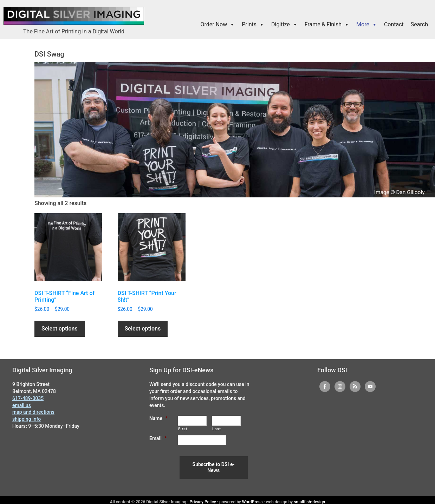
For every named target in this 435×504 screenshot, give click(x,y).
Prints (253, 25)
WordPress (252, 498)
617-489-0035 (28, 398)
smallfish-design (309, 498)
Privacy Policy (203, 498)
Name (158, 418)
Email (158, 438)
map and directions (33, 412)
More (367, 25)
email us (22, 405)
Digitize (284, 25)
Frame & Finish (327, 25)
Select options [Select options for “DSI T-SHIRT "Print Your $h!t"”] (143, 329)
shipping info (27, 419)
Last (217, 429)
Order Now (218, 25)
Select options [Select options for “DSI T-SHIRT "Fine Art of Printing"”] (60, 329)
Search (419, 24)
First (183, 429)
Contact (394, 24)
